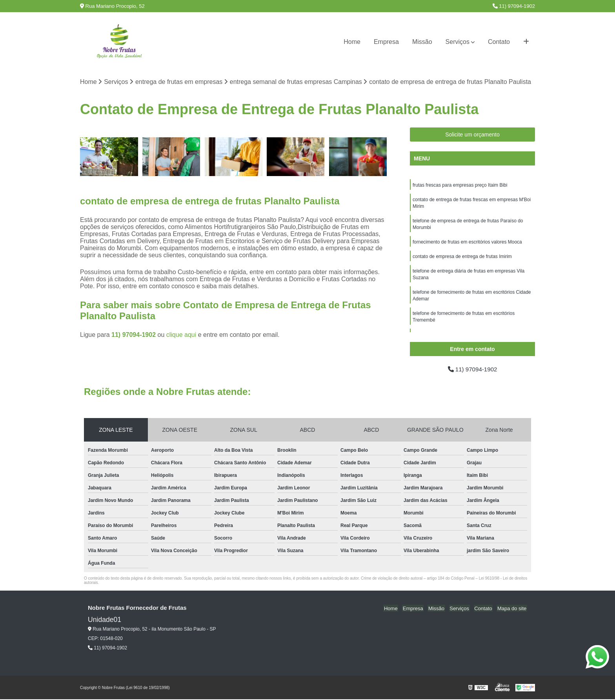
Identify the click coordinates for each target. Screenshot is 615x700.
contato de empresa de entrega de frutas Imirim (462, 259)
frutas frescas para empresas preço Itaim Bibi (460, 185)
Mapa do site (512, 609)
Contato (499, 42)
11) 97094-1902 (514, 6)
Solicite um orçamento (472, 135)
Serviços (458, 42)
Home (352, 42)
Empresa (386, 42)
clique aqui (181, 335)
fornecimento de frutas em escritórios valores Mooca (467, 244)
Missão (422, 42)
